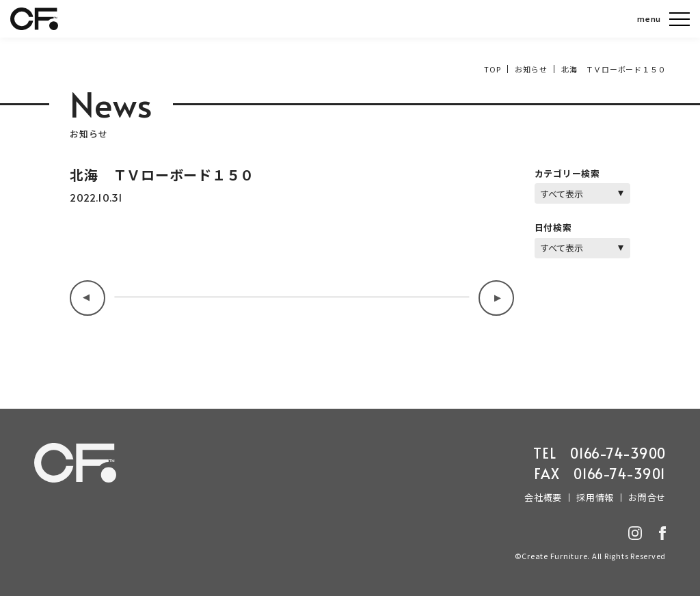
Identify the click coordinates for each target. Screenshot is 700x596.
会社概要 (543, 497)
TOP (492, 69)
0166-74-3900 (618, 453)
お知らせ (531, 69)
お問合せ (647, 497)
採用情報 (595, 497)
